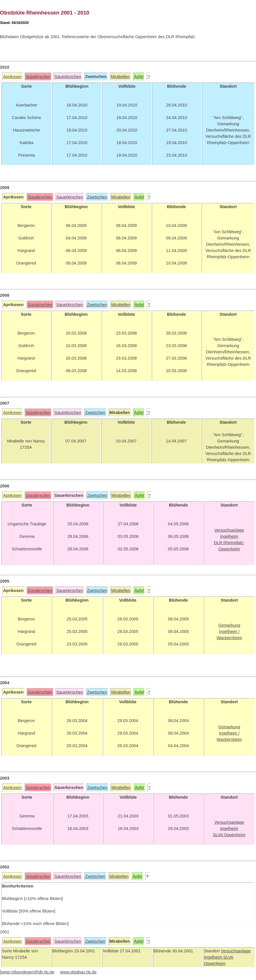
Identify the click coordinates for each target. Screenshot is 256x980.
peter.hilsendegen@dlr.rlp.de (28, 972)
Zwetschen (97, 197)
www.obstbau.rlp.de (78, 972)
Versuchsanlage (236, 951)
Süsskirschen (38, 77)
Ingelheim (214, 957)
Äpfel (139, 77)
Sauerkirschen (68, 77)
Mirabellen (120, 77)
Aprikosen (12, 77)
